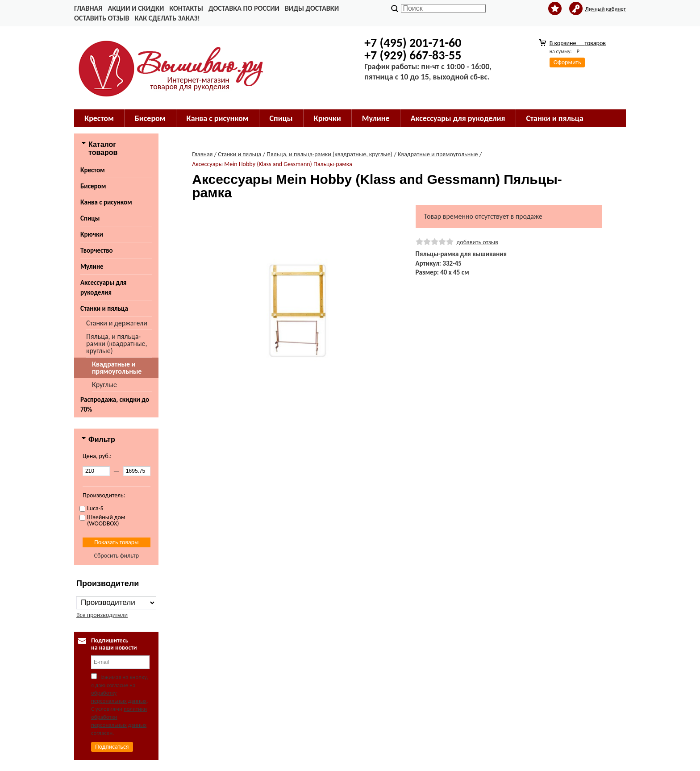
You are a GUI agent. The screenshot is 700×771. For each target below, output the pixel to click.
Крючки (92, 234)
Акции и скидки (136, 8)
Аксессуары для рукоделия (103, 288)
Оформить (567, 62)
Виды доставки (312, 8)
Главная (88, 8)
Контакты (186, 8)
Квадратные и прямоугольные (117, 368)
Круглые (104, 385)
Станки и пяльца (104, 308)
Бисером (93, 186)
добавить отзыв (477, 242)
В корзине (578, 43)
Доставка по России (244, 8)
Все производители (102, 615)
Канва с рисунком (106, 202)
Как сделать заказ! (167, 18)
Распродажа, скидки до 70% (115, 404)
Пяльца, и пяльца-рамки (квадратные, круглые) (117, 344)
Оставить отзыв (102, 18)
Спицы (90, 218)
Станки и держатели (117, 323)
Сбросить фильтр (116, 556)
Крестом (93, 170)
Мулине (92, 267)
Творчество (97, 250)
